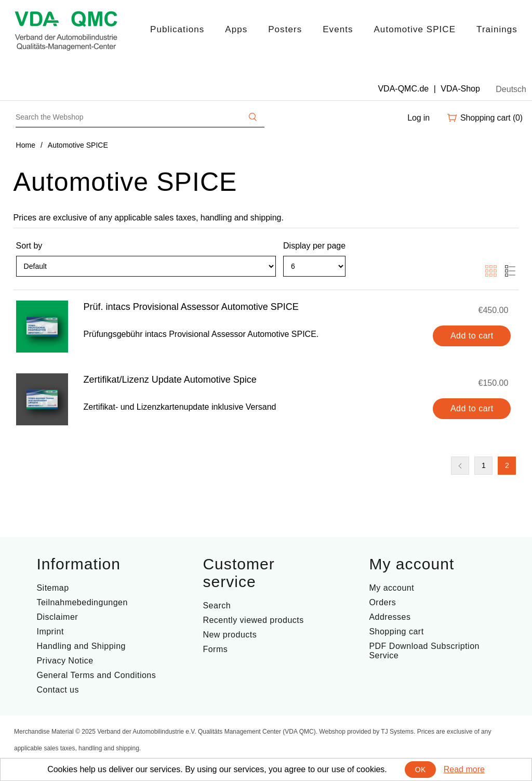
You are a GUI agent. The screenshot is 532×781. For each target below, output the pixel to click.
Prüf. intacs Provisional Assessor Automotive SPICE (191, 307)
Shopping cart (396, 632)
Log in (418, 118)
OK (421, 770)
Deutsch (511, 89)
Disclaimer (57, 617)
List (510, 271)
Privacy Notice (65, 661)
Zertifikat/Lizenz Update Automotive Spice (170, 380)
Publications (177, 29)
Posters (285, 29)
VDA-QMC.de (403, 89)
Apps (236, 29)
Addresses (390, 617)
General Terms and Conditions (96, 675)
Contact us (57, 690)
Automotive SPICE (415, 29)
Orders (382, 602)
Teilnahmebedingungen (82, 602)
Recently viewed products (253, 620)
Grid (491, 271)
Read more (464, 769)
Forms (215, 649)
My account (391, 588)
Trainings (497, 29)
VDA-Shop (460, 89)
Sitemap (52, 588)
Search (217, 606)
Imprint (50, 632)
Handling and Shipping (81, 646)
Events (338, 29)
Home (26, 145)
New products (230, 635)
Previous (460, 466)
